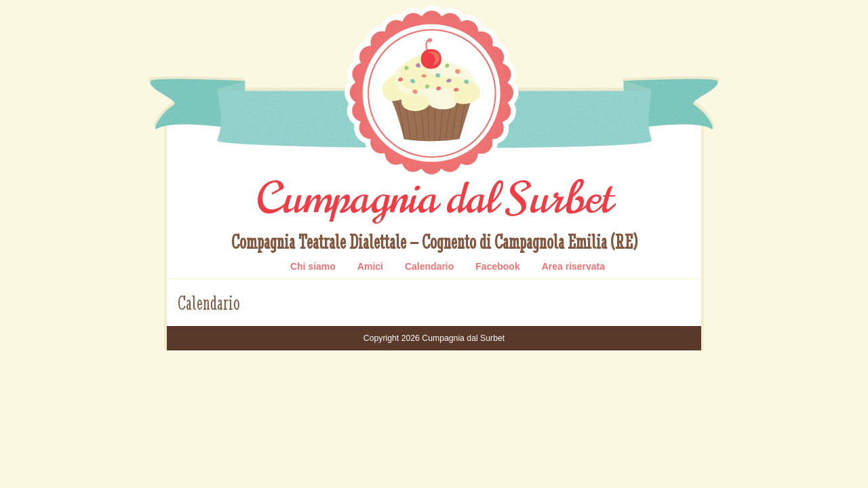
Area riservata (573, 266)
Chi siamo (313, 266)
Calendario (429, 266)
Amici (370, 266)
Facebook (497, 266)
